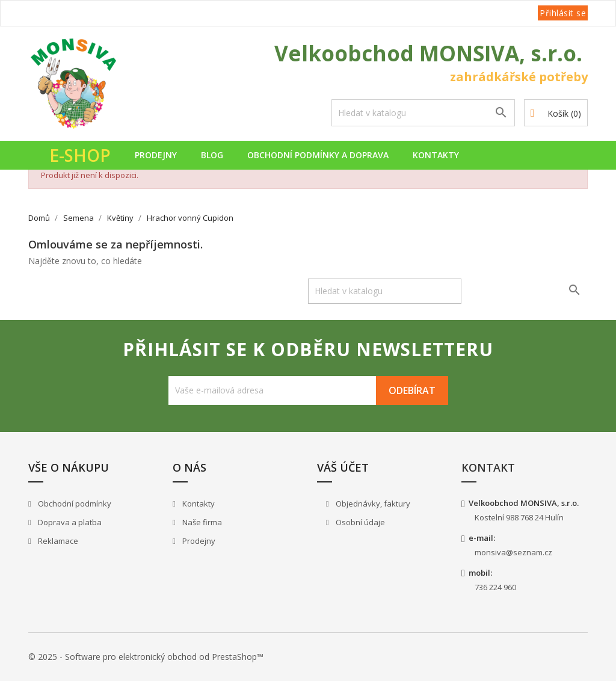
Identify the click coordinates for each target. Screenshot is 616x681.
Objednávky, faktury (372, 504)
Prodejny (156, 155)
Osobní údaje (359, 522)
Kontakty (436, 155)
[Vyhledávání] (423, 113)
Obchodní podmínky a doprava (318, 155)
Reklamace (57, 541)
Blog (212, 155)
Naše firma (201, 522)
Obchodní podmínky (74, 504)
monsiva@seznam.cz (513, 552)
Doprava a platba (69, 522)
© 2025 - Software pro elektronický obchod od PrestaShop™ (146, 657)
